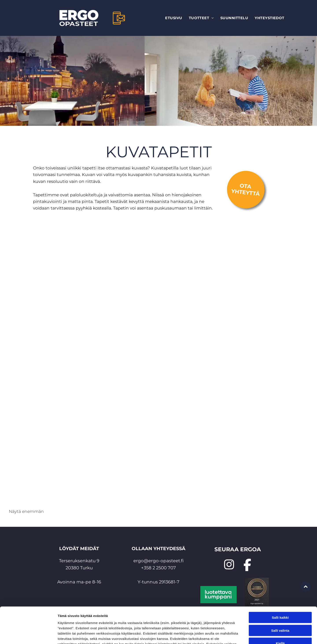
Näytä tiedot (235, 635)
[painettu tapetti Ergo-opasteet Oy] (278, 306)
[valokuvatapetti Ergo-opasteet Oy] (121, 306)
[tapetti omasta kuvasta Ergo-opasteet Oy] (233, 452)
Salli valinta (280, 599)
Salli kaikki (280, 586)
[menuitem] (174, 18)
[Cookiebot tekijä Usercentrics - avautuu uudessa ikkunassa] (29, 635)
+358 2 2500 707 (158, 568)
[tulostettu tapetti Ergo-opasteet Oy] (84, 452)
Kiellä (280, 612)
